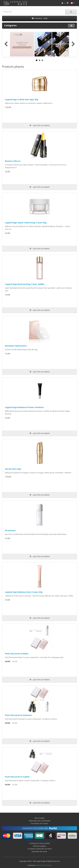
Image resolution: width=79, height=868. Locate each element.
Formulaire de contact (39, 823)
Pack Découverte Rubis (17, 654)
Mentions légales (39, 846)
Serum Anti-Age (13, 469)
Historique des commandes (40, 821)
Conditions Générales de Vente (40, 849)
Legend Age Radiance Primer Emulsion (24, 407)
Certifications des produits (39, 843)
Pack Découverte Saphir (17, 777)
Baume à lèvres (13, 161)
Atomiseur (10, 530)
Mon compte (40, 818)
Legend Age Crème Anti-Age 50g (22, 99)
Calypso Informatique (44, 865)
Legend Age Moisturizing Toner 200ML (25, 284)
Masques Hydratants (16, 346)
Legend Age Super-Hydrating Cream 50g (26, 223)
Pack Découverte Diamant (18, 715)
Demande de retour (39, 851)
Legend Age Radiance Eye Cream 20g (24, 592)
